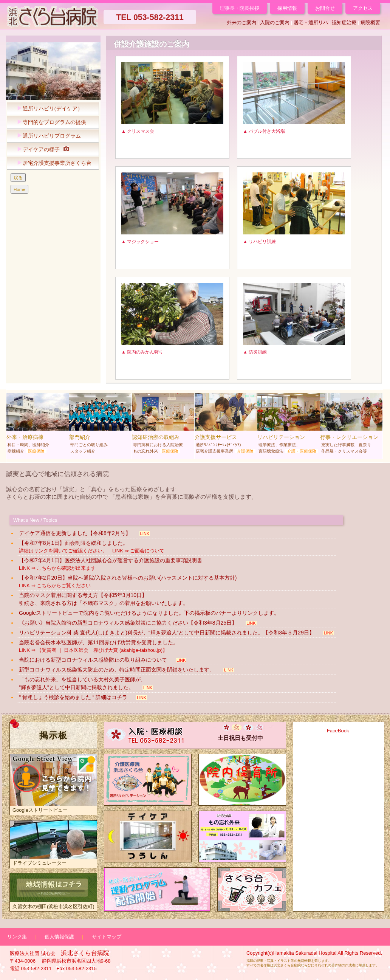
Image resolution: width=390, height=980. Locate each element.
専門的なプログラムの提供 (50, 122)
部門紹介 (100, 425)
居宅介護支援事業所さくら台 (52, 163)
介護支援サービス (226, 425)
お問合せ (325, 8)
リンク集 (17, 937)
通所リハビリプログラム (47, 136)
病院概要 (370, 22)
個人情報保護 (59, 937)
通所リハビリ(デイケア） (48, 109)
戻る (18, 178)
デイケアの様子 (41, 150)
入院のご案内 (275, 22)
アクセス (363, 8)
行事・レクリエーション (351, 425)
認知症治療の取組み (163, 425)
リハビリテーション (289, 425)
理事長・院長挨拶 (240, 8)
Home (19, 189)
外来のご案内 (241, 22)
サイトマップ (107, 937)
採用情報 (287, 8)
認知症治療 (344, 22)
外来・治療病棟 (38, 425)
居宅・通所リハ (311, 22)
